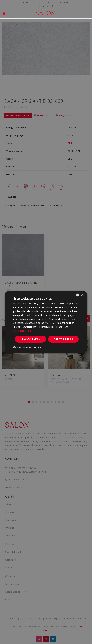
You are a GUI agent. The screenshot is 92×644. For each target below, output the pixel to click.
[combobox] (78, 295)
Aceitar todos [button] (63, 339)
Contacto (25, 2)
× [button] (82, 295)
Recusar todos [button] (30, 339)
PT (45, 7)
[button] (27, 347)
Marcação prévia (41, 2)
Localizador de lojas (62, 2)
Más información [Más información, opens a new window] (22, 331)
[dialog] (46, 322)
